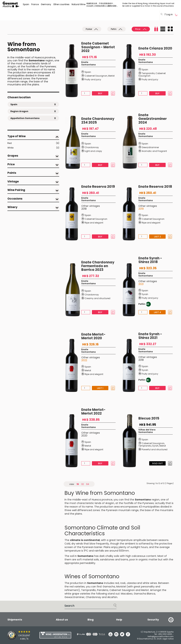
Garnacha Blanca (144, 594)
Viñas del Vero (147, 430)
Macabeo (127, 594)
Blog (90, 620)
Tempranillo (148, 73)
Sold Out (157, 463)
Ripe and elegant (94, 223)
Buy (100, 93)
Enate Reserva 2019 (98, 187)
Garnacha (109, 587)
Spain (26, 4)
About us (62, 620)
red (117, 583)
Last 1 (100, 388)
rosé (123, 583)
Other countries (61, 4)
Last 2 (157, 237)
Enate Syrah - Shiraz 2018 (150, 260)
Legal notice (168, 639)
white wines (150, 583)
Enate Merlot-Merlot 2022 (93, 412)
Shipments (15, 620)
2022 (84, 360)
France (35, 4)
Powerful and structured (155, 449)
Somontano (89, 65)
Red (33, 143)
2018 (84, 209)
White (33, 148)
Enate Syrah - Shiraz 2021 (150, 336)
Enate (85, 62)
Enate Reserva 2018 (155, 187)
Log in (169, 14)
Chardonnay (92, 147)
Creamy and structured (97, 298)
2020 (84, 436)
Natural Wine (78, 4)
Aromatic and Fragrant (154, 151)
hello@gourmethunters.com (161, 636)
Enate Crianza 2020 (155, 48)
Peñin (116, 29)
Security (153, 620)
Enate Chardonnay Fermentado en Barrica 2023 (98, 266)
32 (83, 484)
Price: (141, 29)
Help (119, 620)
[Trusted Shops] (17, 635)
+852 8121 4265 (165, 634)
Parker (92, 29)
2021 (141, 284)
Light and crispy (93, 151)
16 (78, 484)
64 (88, 484)
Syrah (145, 294)
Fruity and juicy (93, 79)
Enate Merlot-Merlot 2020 (93, 336)
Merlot (111, 76)
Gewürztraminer (150, 147)
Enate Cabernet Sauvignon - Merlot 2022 (98, 47)
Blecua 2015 (149, 418)
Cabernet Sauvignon (96, 76)
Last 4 (157, 312)
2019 (141, 209)
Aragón (12, 66)
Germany (46, 4)
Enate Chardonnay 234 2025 (98, 121)
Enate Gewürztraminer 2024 (153, 119)
